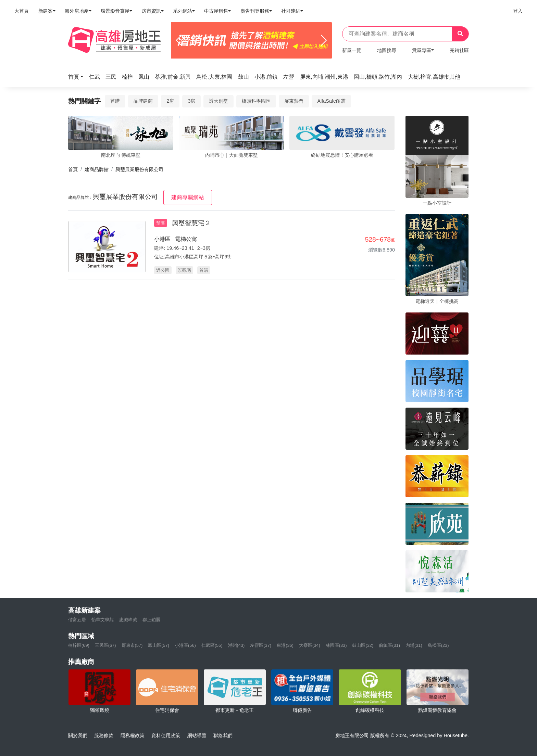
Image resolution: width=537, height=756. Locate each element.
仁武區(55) (212, 645)
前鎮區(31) (389, 645)
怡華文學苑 (103, 620)
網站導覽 (197, 735)
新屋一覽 (352, 50)
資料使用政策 (166, 735)
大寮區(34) (310, 645)
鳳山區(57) (159, 645)
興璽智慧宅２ (191, 223)
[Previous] (179, 40)
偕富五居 (77, 620)
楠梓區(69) (79, 645)
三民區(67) (105, 645)
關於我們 (78, 735)
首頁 (73, 169)
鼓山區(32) (363, 645)
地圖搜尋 (387, 50)
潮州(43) (236, 645)
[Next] (324, 40)
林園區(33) (336, 645)
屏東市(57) (132, 645)
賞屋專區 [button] (422, 50)
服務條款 (104, 735)
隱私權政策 (133, 735)
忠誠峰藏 (128, 620)
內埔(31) (414, 645)
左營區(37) (261, 645)
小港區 (162, 239)
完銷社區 (459, 50)
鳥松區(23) (438, 645)
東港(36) (285, 645)
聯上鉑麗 (151, 620)
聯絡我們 (223, 735)
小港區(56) (185, 645)
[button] (78, 77)
